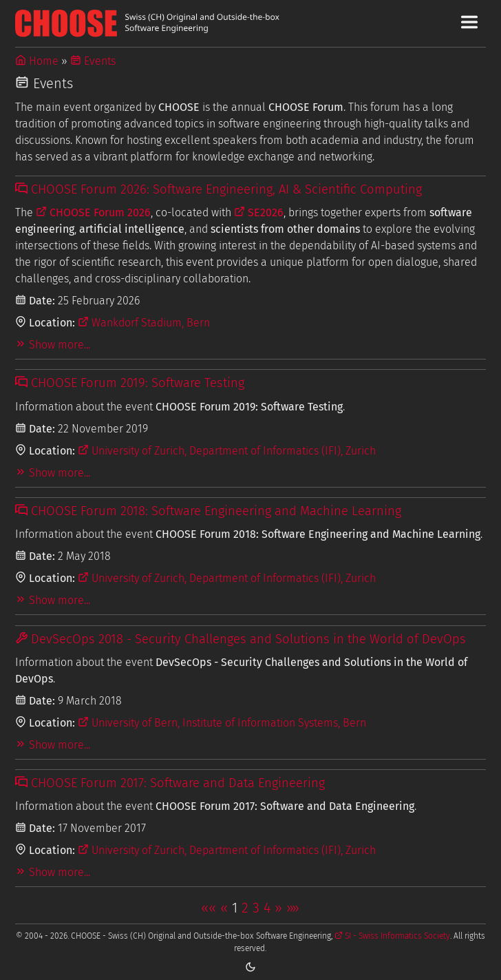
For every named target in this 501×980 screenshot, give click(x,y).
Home (37, 61)
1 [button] (235, 908)
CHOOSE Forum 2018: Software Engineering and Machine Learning (208, 511)
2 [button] (245, 908)
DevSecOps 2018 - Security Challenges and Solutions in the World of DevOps (241, 639)
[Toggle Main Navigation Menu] (469, 22)
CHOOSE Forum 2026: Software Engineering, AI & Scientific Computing (218, 189)
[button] (209, 908)
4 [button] (267, 908)
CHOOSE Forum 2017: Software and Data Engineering (170, 783)
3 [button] (256, 908)
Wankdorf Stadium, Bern (144, 323)
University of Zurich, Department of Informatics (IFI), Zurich (227, 451)
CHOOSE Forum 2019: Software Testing (130, 383)
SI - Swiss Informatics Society (392, 936)
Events (93, 61)
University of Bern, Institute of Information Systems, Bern (222, 723)
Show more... (53, 345)
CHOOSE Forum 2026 (93, 212)
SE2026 (259, 212)
